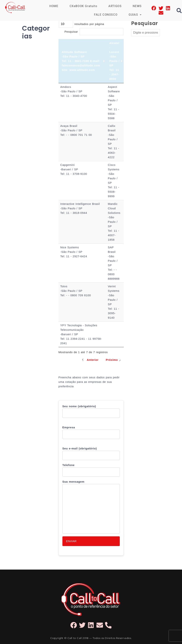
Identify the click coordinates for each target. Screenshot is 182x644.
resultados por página (81, 24)
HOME (54, 6)
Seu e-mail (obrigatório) (91, 453)
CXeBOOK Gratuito (83, 6)
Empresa (91, 432)
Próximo (112, 360)
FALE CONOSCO (106, 15)
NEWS (137, 6)
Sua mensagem (91, 507)
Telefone (91, 470)
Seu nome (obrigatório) (91, 411)
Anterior (93, 360)
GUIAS (135, 15)
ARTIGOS (115, 6)
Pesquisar (94, 32)
